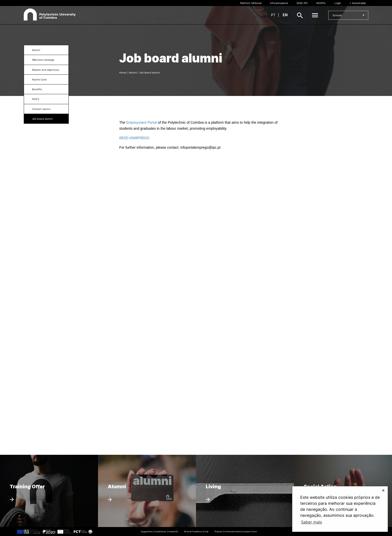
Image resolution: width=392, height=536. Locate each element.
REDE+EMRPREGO (134, 138)
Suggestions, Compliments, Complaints (159, 532)
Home (123, 72)
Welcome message (43, 60)
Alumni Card (39, 79)
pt (273, 15)
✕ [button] (383, 490)
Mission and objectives (45, 70)
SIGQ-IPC (302, 3)
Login (338, 3)
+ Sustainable (358, 3)
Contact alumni (41, 109)
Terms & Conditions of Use (196, 532)
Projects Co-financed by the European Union (236, 532)
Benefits (37, 89)
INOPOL (321, 3)
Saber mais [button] (311, 522)
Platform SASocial (251, 3)
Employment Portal (142, 122)
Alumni (36, 50)
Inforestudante (279, 3)
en (285, 15)
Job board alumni (42, 119)
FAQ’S (35, 99)
